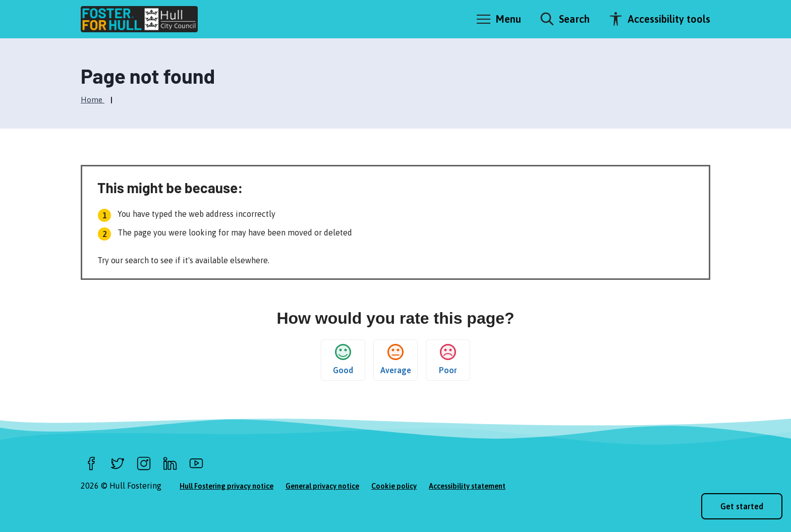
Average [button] (396, 359)
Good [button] (343, 359)
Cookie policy (394, 486)
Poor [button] (448, 359)
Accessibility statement (467, 486)
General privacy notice (322, 486)
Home (93, 100)
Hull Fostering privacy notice (227, 486)
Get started (742, 506)
